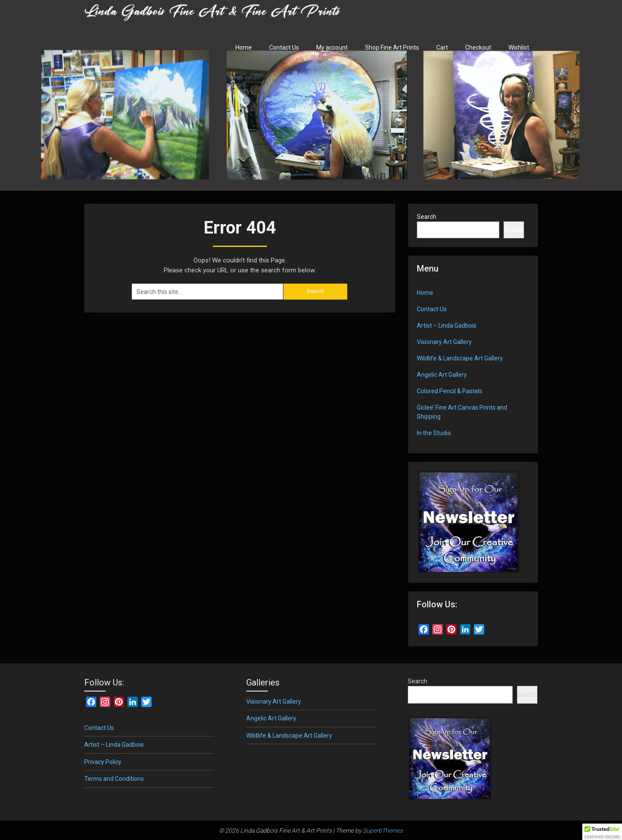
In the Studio (434, 433)
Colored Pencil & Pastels (450, 391)
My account (332, 47)
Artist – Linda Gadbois (447, 325)
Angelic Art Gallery (442, 375)
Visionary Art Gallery (444, 342)
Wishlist (519, 47)
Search (427, 217)
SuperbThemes (383, 831)
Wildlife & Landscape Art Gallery (460, 358)
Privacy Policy (103, 762)
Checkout (478, 47)
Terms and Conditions (114, 779)
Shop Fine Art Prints (392, 47)
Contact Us (284, 47)
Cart (442, 47)
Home (244, 47)
